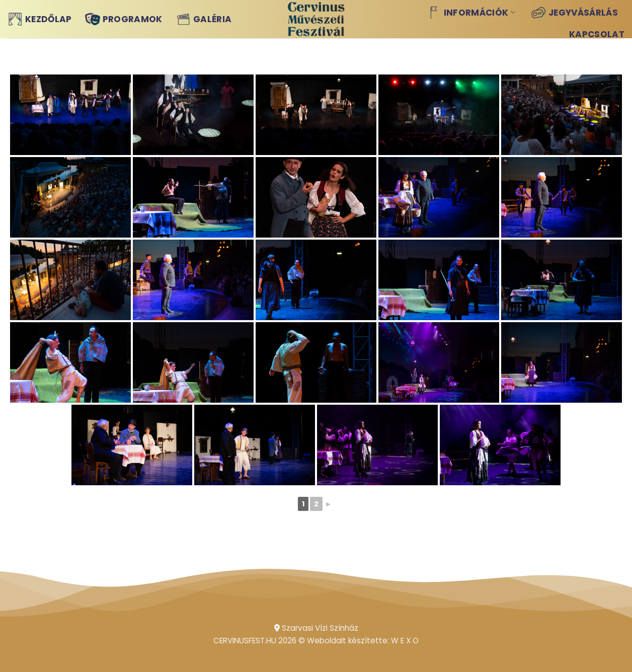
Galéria (204, 19)
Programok (124, 19)
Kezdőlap (40, 19)
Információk (471, 13)
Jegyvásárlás (574, 13)
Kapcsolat (597, 34)
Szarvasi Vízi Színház (316, 628)
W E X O (405, 641)
